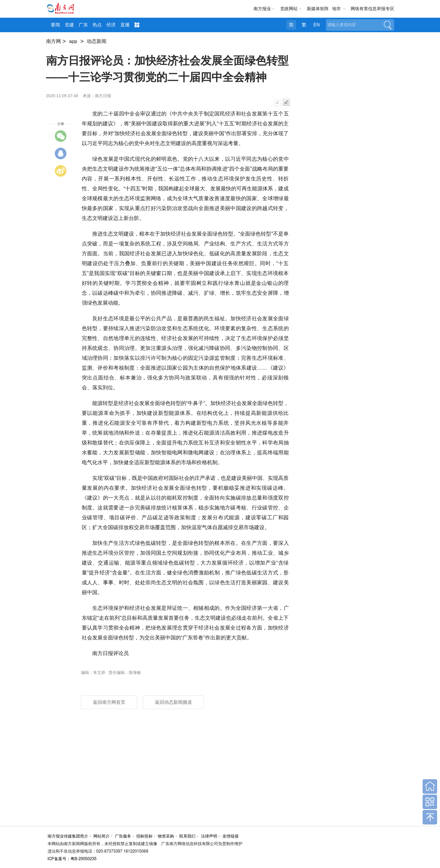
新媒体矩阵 (318, 9)
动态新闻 (97, 41)
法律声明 (209, 836)
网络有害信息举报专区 (372, 9)
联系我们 (187, 836)
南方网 (54, 41)
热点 (97, 25)
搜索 (388, 25)
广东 (83, 25)
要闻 (55, 25)
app (73, 41)
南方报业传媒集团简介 (68, 836)
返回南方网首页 (109, 702)
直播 (125, 25)
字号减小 (278, 102)
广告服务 (123, 836)
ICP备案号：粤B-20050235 (72, 859)
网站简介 (102, 836)
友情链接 (231, 836)
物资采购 (166, 836)
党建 (69, 25)
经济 (111, 25)
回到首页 (430, 786)
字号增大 (286, 102)
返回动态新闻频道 (173, 702)
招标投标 (144, 836)
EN (316, 25)
